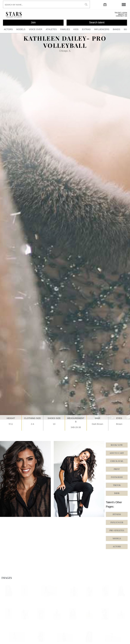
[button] (117, 487)
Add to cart (117, 455)
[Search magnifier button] (86, 4)
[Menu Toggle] (124, 4)
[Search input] (43, 4)
